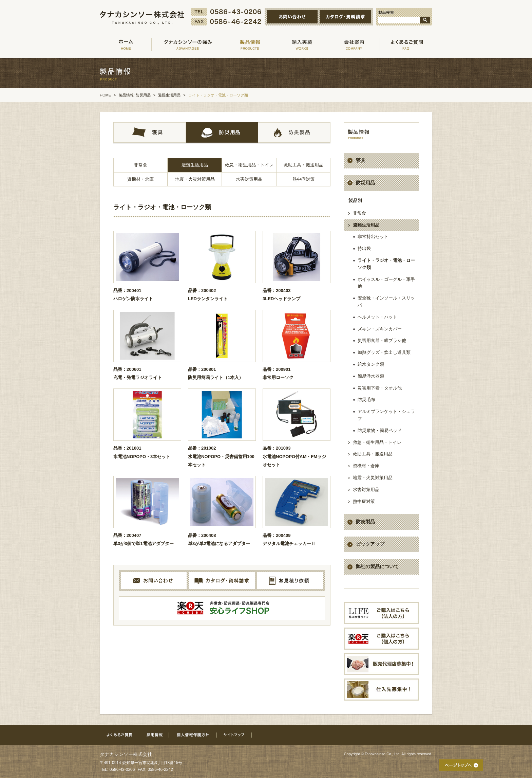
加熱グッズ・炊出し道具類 (384, 352)
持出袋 (364, 248)
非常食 (141, 165)
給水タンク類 (371, 364)
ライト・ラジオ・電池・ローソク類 (386, 264)
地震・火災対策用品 (195, 179)
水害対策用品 (249, 179)
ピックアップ (370, 544)
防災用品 (365, 183)
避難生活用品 (195, 165)
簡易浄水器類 (371, 376)
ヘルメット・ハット (377, 317)
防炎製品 (365, 522)
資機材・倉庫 (140, 179)
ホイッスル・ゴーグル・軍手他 (386, 283)
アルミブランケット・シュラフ (386, 415)
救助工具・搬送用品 (303, 165)
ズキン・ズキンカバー (380, 329)
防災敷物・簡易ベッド (380, 430)
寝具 (361, 160)
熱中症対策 (303, 179)
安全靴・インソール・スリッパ (386, 302)
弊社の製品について (377, 566)
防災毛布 (366, 400)
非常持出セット (373, 237)
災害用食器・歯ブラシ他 (382, 340)
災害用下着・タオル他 (380, 388)
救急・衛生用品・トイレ (249, 165)
